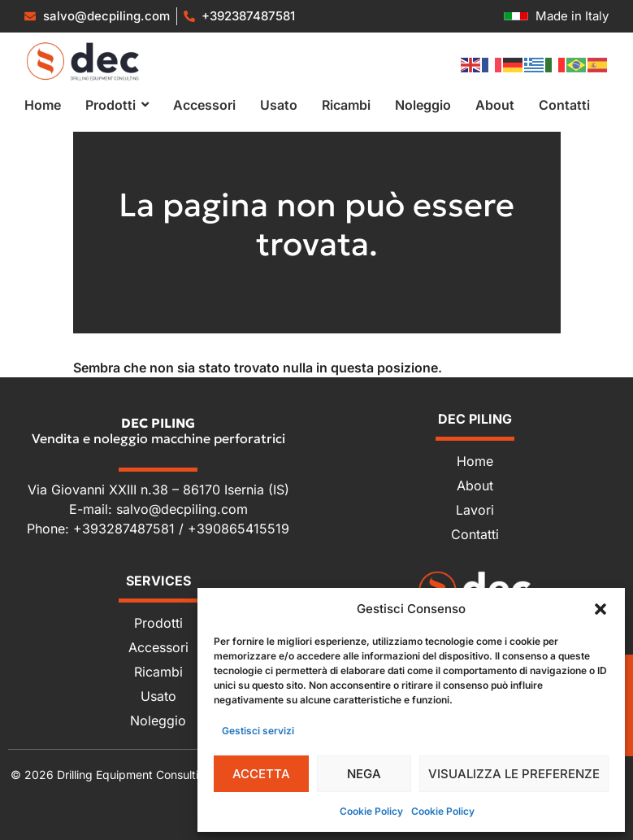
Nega (364, 774)
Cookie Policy (371, 811)
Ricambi (158, 672)
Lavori (475, 510)
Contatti (475, 534)
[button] (600, 609)
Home (475, 461)
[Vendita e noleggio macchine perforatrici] (83, 61)
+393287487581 (126, 529)
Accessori (158, 647)
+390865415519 (238, 529)
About (475, 485)
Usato (158, 696)
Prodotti (158, 623)
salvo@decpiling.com (182, 509)
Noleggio (158, 720)
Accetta (261, 774)
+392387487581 (248, 16)
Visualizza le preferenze (514, 774)
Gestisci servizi (258, 731)
